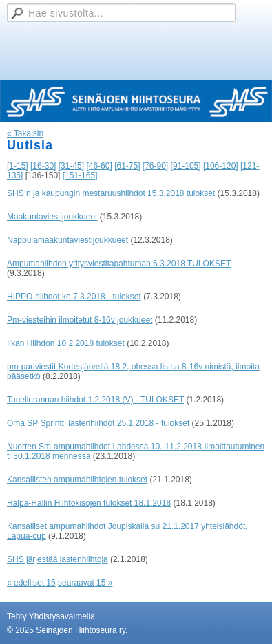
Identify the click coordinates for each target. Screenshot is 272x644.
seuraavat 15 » (85, 583)
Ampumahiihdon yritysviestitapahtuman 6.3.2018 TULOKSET (119, 264)
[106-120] (221, 166)
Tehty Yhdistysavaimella (51, 616)
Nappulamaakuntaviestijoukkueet (67, 240)
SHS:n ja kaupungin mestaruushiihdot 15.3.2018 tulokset (111, 193)
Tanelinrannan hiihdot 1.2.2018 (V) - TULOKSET (95, 400)
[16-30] (43, 166)
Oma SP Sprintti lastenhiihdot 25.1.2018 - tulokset (98, 423)
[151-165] (80, 175)
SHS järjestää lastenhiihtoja (57, 559)
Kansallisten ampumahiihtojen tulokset (77, 480)
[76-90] (155, 166)
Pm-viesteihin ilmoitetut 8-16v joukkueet (80, 320)
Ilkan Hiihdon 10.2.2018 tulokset (66, 343)
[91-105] (186, 166)
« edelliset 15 (31, 583)
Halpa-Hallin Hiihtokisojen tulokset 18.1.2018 (89, 503)
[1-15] (18, 166)
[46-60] (99, 166)
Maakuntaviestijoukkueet (52, 217)
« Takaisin (25, 133)
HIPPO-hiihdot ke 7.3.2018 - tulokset (74, 297)
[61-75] (127, 166)
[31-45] (71, 166)
